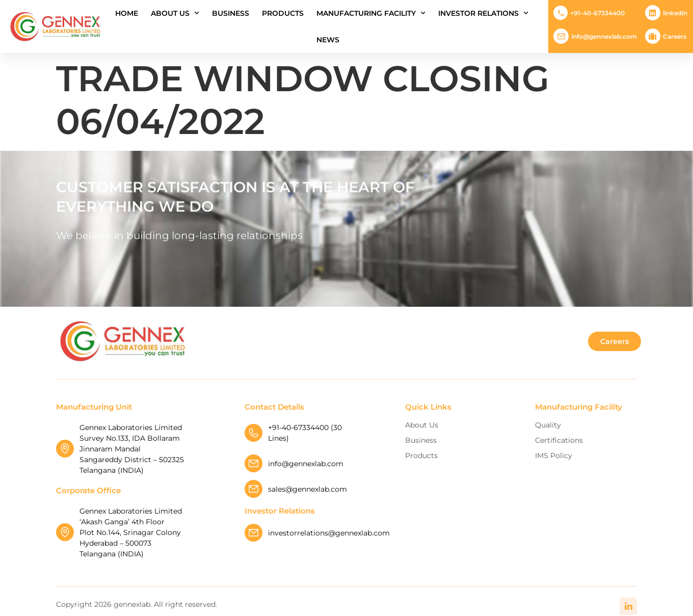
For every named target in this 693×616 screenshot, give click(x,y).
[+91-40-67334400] (561, 13)
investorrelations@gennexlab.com (329, 533)
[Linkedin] (653, 13)
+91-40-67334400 (597, 13)
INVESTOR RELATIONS (483, 13)
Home (127, 13)
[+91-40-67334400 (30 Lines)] (254, 433)
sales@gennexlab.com (308, 489)
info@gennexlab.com (604, 36)
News (328, 40)
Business (231, 13)
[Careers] (653, 36)
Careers (675, 36)
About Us (175, 13)
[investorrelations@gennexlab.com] (254, 533)
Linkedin (675, 13)
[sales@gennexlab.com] (254, 489)
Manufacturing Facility (371, 13)
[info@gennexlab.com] (561, 36)
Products (283, 13)
